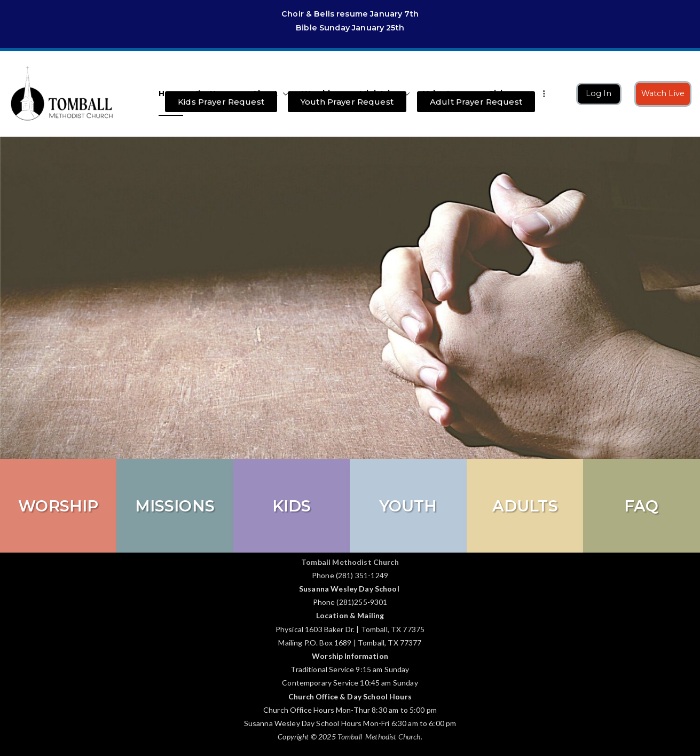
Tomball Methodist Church (379, 737)
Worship (58, 506)
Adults (525, 506)
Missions (175, 506)
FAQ (641, 506)
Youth (408, 506)
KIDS (292, 506)
